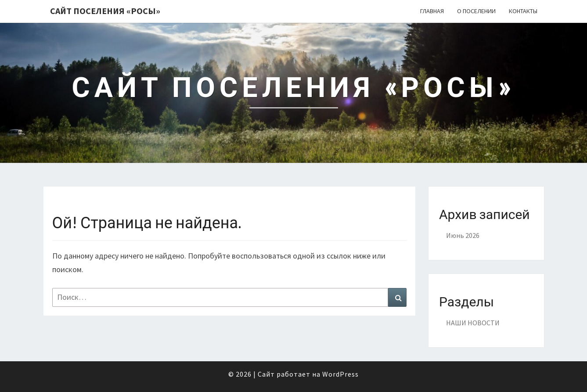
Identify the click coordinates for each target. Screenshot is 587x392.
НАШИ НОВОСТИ (473, 323)
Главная (432, 11)
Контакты (523, 11)
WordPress (340, 374)
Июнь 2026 (463, 235)
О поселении (476, 11)
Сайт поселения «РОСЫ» (105, 11)
